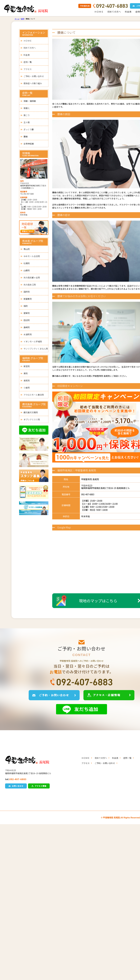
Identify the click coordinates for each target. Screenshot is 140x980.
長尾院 (27, 380)
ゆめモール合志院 (32, 256)
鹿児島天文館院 (31, 412)
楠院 (26, 306)
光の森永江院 (30, 285)
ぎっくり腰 (29, 129)
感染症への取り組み (33, 83)
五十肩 (27, 122)
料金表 (128, 12)
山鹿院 (27, 270)
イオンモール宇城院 (33, 341)
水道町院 (28, 334)
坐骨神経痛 (29, 144)
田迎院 (27, 320)
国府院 (27, 292)
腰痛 (26, 137)
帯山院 (27, 249)
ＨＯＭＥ (99, 12)
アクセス (28, 69)
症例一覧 (28, 62)
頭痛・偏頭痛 (30, 101)
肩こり (27, 115)
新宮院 (27, 366)
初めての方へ (114, 12)
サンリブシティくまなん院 (36, 349)
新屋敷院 (28, 299)
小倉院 (27, 388)
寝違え (27, 108)
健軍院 (27, 313)
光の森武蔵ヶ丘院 (32, 277)
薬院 (26, 373)
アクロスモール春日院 (34, 395)
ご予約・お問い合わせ (34, 76)
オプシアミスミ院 (32, 419)
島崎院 (27, 327)
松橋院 (27, 263)
